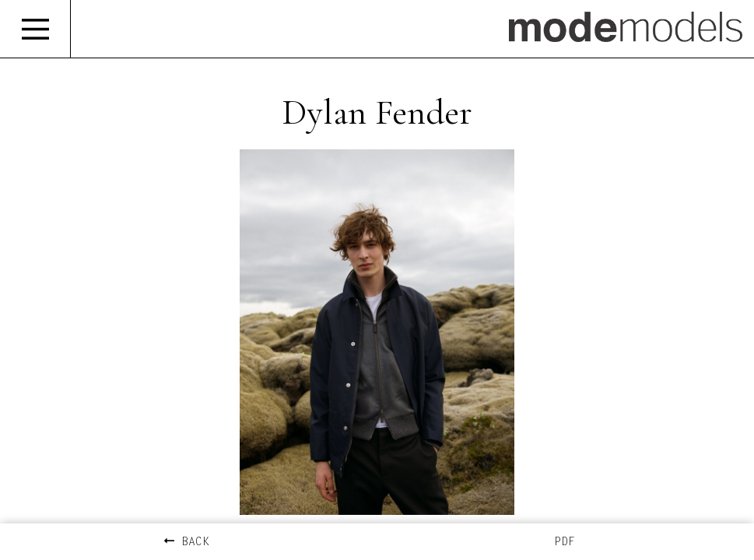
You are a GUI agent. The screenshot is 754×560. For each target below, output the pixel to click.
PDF (565, 542)
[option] (377, 332)
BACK (187, 542)
